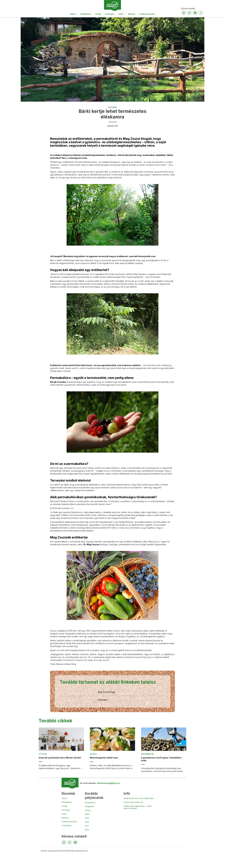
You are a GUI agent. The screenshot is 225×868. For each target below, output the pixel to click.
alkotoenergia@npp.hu (108, 783)
